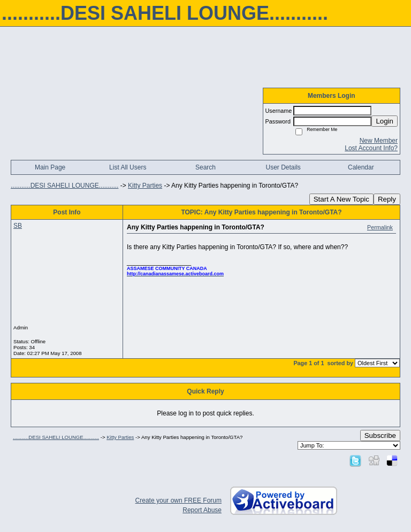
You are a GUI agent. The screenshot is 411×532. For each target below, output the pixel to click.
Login (385, 121)
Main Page (50, 167)
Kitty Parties (145, 186)
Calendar (361, 167)
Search (205, 167)
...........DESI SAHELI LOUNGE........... (64, 186)
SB (18, 226)
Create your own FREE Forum (178, 500)
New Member (379, 141)
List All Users (128, 167)
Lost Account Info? (371, 148)
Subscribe (380, 435)
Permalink (380, 227)
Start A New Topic (341, 199)
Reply (387, 199)
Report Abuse (202, 510)
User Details (283, 167)
